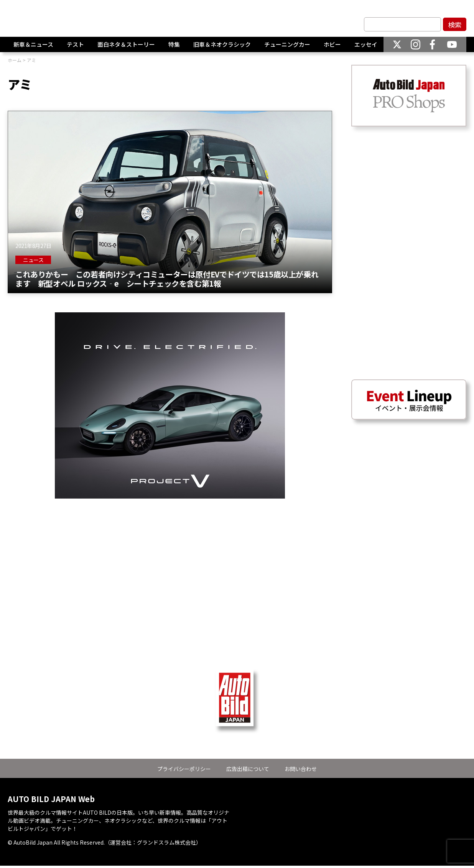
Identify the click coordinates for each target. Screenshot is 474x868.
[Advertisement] (170, 552)
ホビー (332, 45)
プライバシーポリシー (184, 769)
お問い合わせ (301, 769)
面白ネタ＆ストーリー (126, 45)
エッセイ (366, 45)
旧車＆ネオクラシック (222, 45)
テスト (75, 45)
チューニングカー (287, 45)
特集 (174, 45)
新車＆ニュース (33, 45)
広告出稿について (248, 769)
